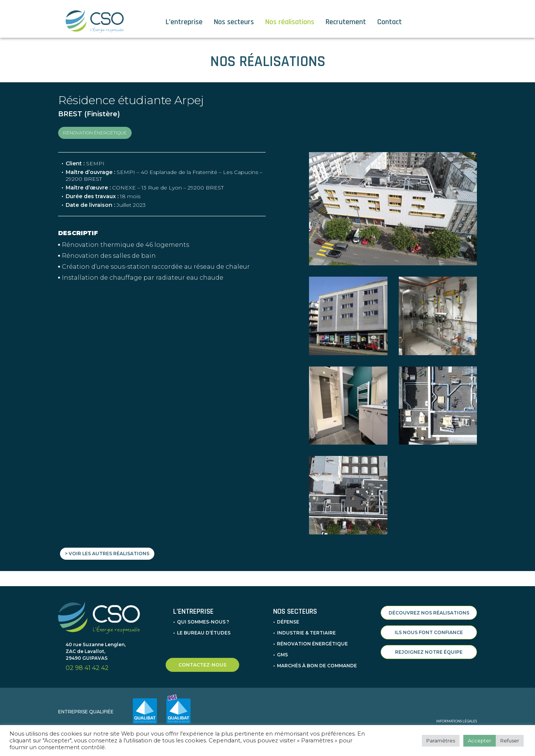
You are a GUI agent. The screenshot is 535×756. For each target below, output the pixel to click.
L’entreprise (184, 22)
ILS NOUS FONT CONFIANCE (429, 632)
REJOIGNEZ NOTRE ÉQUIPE (429, 652)
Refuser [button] (510, 741)
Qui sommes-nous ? (203, 622)
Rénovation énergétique (312, 644)
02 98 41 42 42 (87, 668)
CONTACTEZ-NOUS (202, 665)
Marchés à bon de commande (317, 666)
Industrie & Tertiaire (306, 633)
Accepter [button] (480, 741)
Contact (390, 22)
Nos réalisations (290, 22)
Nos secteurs (234, 22)
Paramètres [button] (441, 741)
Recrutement (346, 22)
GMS (282, 655)
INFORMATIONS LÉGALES (457, 721)
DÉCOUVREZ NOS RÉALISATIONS (429, 613)
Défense (288, 622)
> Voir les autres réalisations (107, 554)
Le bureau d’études (204, 633)
